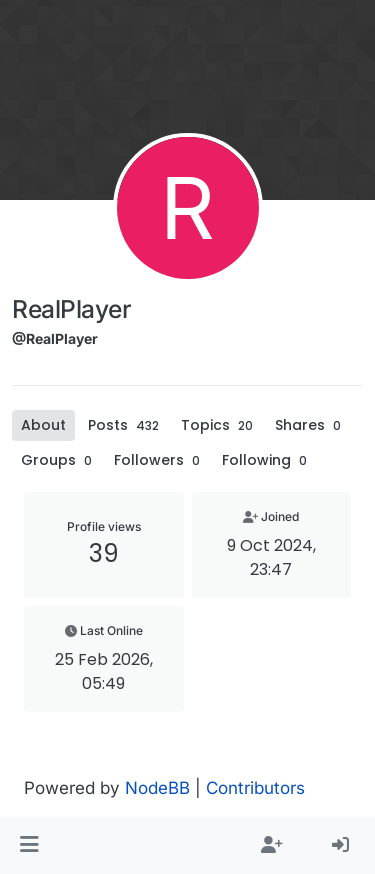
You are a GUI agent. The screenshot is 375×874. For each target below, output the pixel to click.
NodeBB (157, 788)
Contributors (255, 788)
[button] (29, 846)
